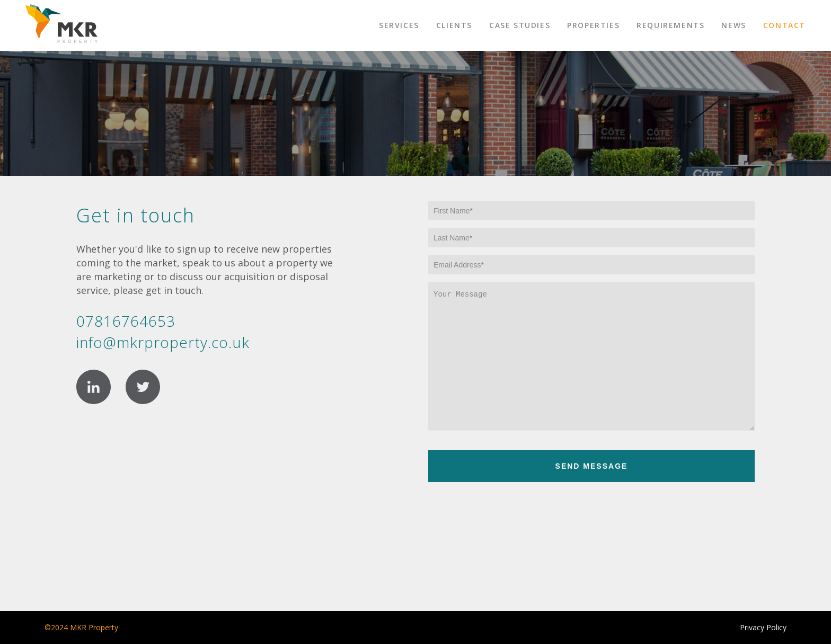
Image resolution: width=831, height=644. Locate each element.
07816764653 (126, 321)
